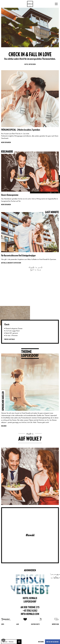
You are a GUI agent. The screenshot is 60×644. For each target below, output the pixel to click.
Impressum (55, 624)
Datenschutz (35, 624)
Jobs (3, 624)
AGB (18, 624)
